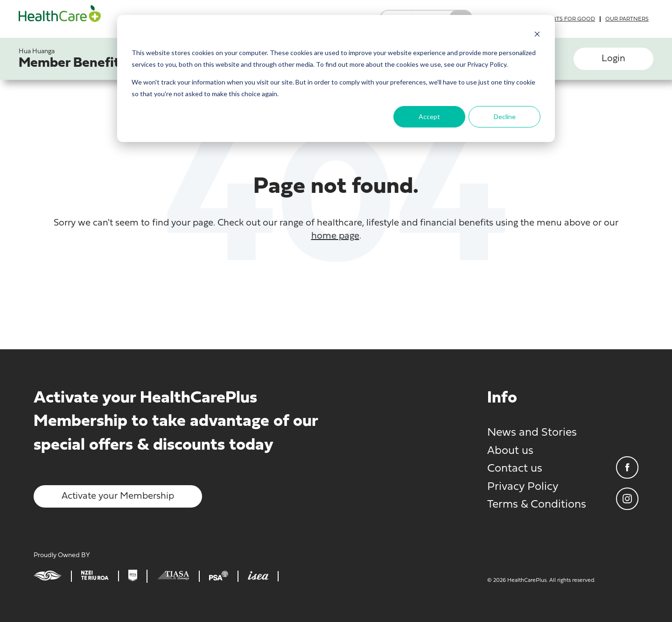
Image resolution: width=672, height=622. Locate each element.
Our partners (627, 19)
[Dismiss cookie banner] (537, 35)
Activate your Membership (118, 496)
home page (335, 236)
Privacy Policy (523, 487)
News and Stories (532, 433)
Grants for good (567, 19)
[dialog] (336, 78)
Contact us (515, 469)
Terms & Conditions (537, 505)
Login (613, 59)
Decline (505, 117)
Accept (429, 117)
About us (510, 451)
